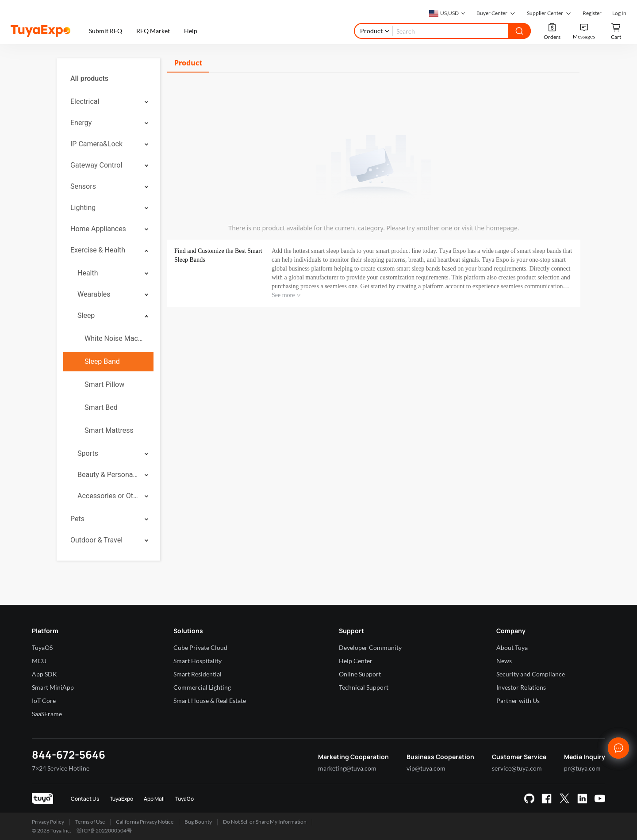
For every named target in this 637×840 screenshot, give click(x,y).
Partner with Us (518, 701)
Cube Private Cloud (200, 647)
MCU (39, 661)
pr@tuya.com (582, 768)
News (504, 661)
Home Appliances (98, 229)
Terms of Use (90, 822)
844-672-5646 (69, 754)
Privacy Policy (48, 822)
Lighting (83, 208)
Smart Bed (101, 407)
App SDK (44, 674)
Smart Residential (198, 674)
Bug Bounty (198, 822)
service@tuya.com (517, 768)
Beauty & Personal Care (108, 475)
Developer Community (370, 647)
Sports (88, 453)
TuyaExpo (121, 799)
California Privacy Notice (145, 822)
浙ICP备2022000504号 (104, 830)
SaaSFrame (47, 714)
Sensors (83, 186)
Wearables (94, 294)
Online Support (360, 674)
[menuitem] (108, 79)
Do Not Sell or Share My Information (265, 822)
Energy (81, 123)
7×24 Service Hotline (61, 768)
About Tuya (512, 647)
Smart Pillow (104, 384)
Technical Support (364, 687)
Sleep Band (102, 361)
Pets (77, 519)
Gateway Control (96, 165)
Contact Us (85, 799)
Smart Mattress (109, 430)
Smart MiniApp (53, 687)
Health (88, 273)
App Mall (154, 799)
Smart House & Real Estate (210, 701)
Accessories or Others (108, 496)
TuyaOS (42, 647)
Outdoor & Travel (96, 540)
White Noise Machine (115, 338)
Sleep (86, 315)
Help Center (356, 661)
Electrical (85, 101)
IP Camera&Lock (96, 144)
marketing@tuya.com (347, 768)
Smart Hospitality (198, 661)
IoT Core (44, 701)
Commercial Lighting (202, 687)
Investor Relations (521, 687)
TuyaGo (184, 799)
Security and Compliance (531, 674)
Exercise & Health (98, 250)
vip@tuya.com (426, 768)
